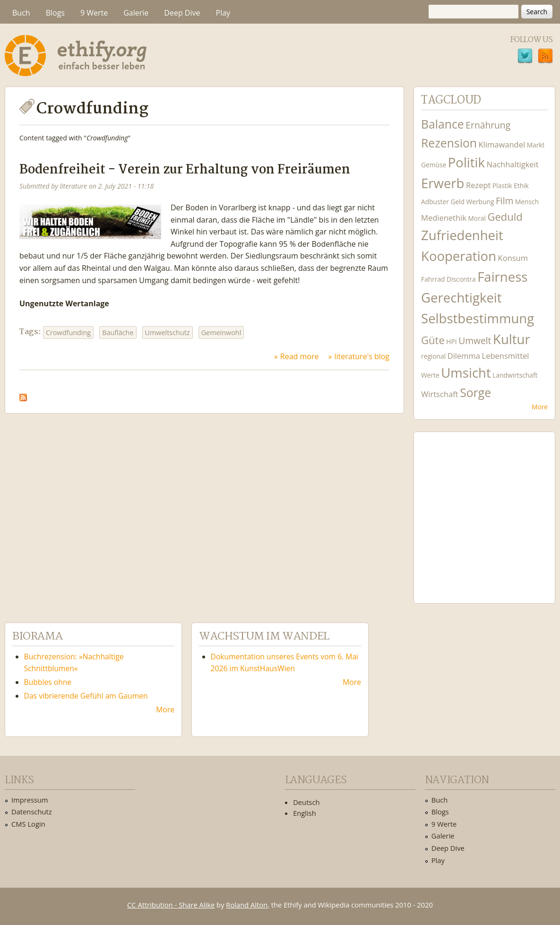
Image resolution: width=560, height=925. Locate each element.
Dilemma (464, 356)
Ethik (521, 186)
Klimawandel (502, 144)
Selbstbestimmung (478, 318)
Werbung (480, 202)
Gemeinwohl (221, 333)
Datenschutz (32, 812)
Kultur (512, 339)
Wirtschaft (440, 394)
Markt (536, 145)
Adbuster (435, 202)
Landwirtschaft (515, 375)
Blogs (55, 13)
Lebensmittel (506, 356)
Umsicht (466, 373)
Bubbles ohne (48, 682)
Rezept (478, 185)
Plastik (502, 186)
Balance (443, 124)
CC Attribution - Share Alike (171, 905)
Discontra (461, 279)
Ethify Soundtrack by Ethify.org (484, 510)
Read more (300, 356)
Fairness (502, 277)
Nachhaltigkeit (513, 164)
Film (504, 201)
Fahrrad (433, 279)
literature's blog (362, 356)
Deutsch (306, 802)
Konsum (513, 258)
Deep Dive (182, 13)
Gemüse (434, 165)
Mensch (527, 202)
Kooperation (459, 256)
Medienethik (444, 218)
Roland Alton (247, 905)
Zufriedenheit (462, 235)
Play (223, 13)
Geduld (505, 216)
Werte (430, 375)
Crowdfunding (68, 333)
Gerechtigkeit (461, 298)
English (305, 813)
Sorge (475, 393)
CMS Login (28, 824)
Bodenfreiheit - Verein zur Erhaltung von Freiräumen (185, 170)
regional (433, 356)
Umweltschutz (168, 333)
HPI (451, 341)
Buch (21, 13)
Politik (466, 162)
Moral (477, 218)
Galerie (136, 13)
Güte (433, 340)
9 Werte (94, 13)
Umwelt (475, 341)
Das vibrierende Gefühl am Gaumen (86, 696)
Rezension (449, 143)
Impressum (30, 800)
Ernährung (488, 125)
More (540, 407)
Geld (457, 202)
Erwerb (443, 183)
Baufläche (118, 333)
